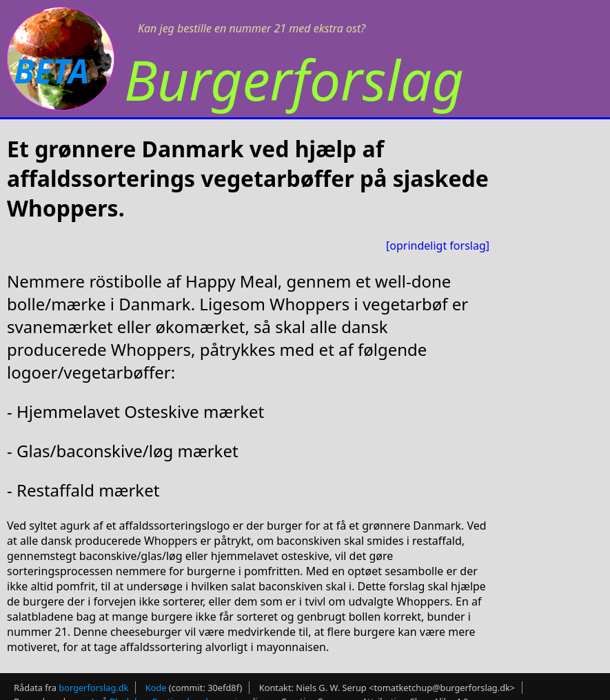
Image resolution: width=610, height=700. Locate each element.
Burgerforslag (294, 79)
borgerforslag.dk (93, 688)
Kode (156, 688)
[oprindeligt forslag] (438, 246)
